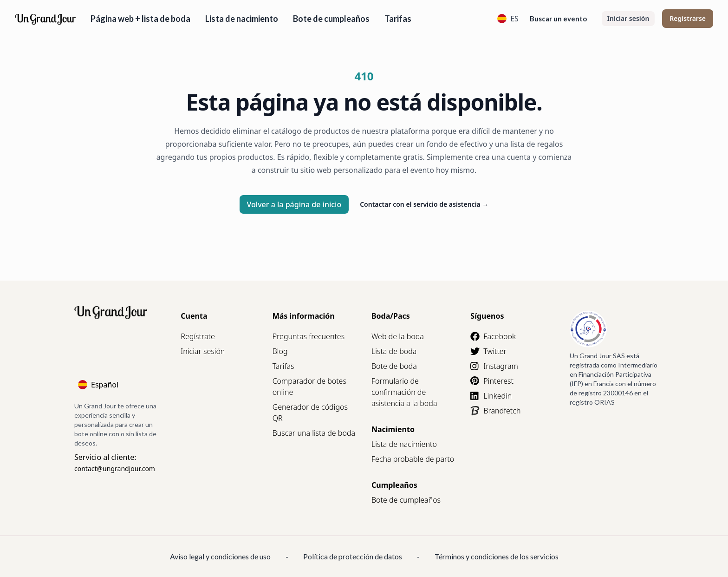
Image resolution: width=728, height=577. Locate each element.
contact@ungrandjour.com (115, 469)
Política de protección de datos (353, 556)
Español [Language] (98, 385)
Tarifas (398, 19)
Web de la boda (398, 336)
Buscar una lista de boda (314, 433)
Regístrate (198, 336)
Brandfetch (495, 411)
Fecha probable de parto (413, 459)
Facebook (493, 336)
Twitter (488, 351)
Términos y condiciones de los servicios (497, 556)
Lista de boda (394, 351)
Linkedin (491, 396)
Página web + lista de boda (140, 19)
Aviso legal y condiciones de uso (220, 556)
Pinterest (492, 381)
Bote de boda (394, 366)
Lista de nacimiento (242, 19)
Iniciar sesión (628, 18)
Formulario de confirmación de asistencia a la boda (404, 392)
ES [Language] (508, 19)
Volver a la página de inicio (294, 204)
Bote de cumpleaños (331, 19)
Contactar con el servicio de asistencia (424, 204)
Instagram (494, 366)
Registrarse (688, 18)
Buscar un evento (558, 19)
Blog (280, 351)
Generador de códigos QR (310, 413)
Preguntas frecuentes (309, 336)
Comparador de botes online (309, 387)
